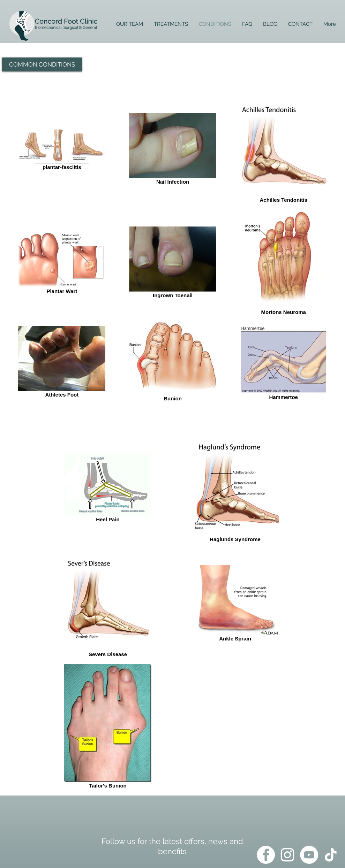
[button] (42, 64)
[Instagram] (287, 855)
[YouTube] (309, 855)
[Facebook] (266, 855)
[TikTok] (331, 855)
